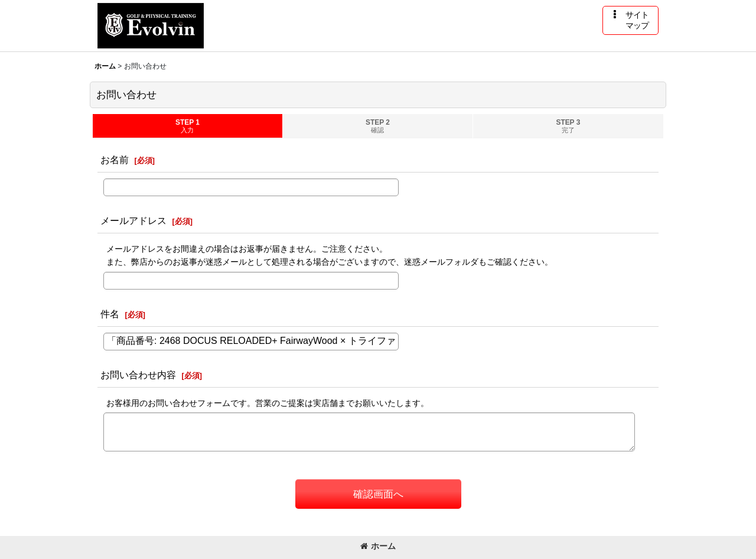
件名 (110, 314)
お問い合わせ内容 (138, 375)
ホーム (378, 546)
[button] (630, 20)
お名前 (115, 160)
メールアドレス (133, 220)
